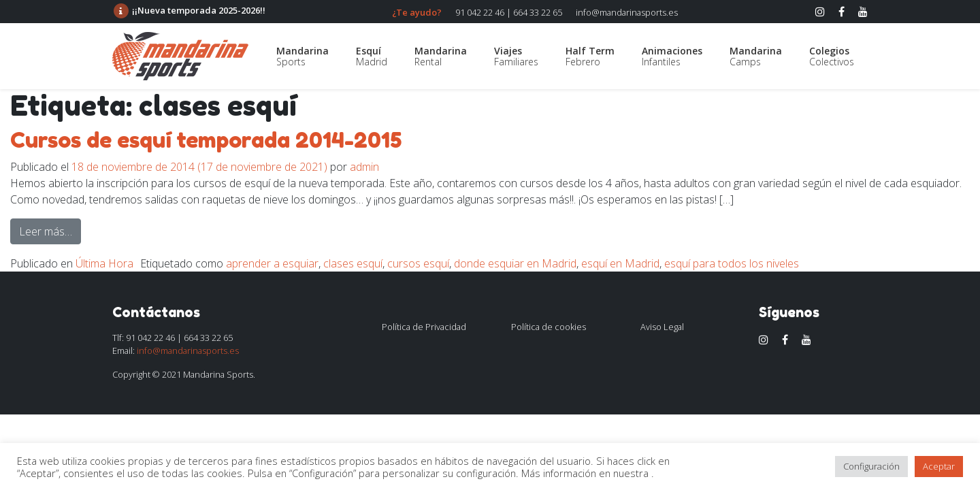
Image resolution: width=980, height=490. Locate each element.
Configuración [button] (871, 466)
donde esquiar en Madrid (515, 263)
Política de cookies (549, 327)
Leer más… (50, 231)
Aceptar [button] (939, 466)
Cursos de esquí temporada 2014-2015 (206, 140)
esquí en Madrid (620, 263)
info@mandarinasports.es (627, 12)
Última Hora (104, 263)
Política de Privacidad (424, 327)
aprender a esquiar (272, 263)
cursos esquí (418, 263)
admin (364, 167)
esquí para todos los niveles (732, 263)
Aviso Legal (662, 327)
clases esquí (353, 263)
